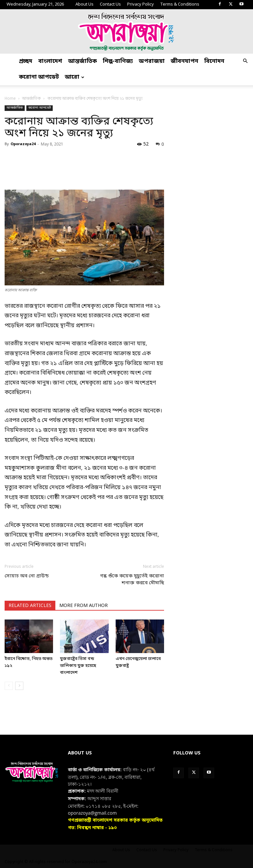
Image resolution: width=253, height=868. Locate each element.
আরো (75, 77)
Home (10, 99)
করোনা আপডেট (39, 77)
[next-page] (19, 686)
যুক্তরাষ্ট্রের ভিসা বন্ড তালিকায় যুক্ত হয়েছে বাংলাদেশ (78, 666)
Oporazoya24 (23, 144)
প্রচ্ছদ (26, 61)
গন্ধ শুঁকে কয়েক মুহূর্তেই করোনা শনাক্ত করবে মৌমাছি (132, 579)
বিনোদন (214, 61)
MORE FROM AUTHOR (84, 606)
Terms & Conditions (180, 4)
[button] (245, 62)
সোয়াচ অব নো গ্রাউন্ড (27, 576)
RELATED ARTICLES (30, 606)
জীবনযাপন (184, 61)
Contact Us (110, 4)
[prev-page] (9, 686)
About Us (84, 4)
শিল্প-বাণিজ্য (118, 61)
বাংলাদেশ (50, 61)
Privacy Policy (141, 4)
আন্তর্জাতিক (83, 61)
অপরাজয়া (152, 61)
